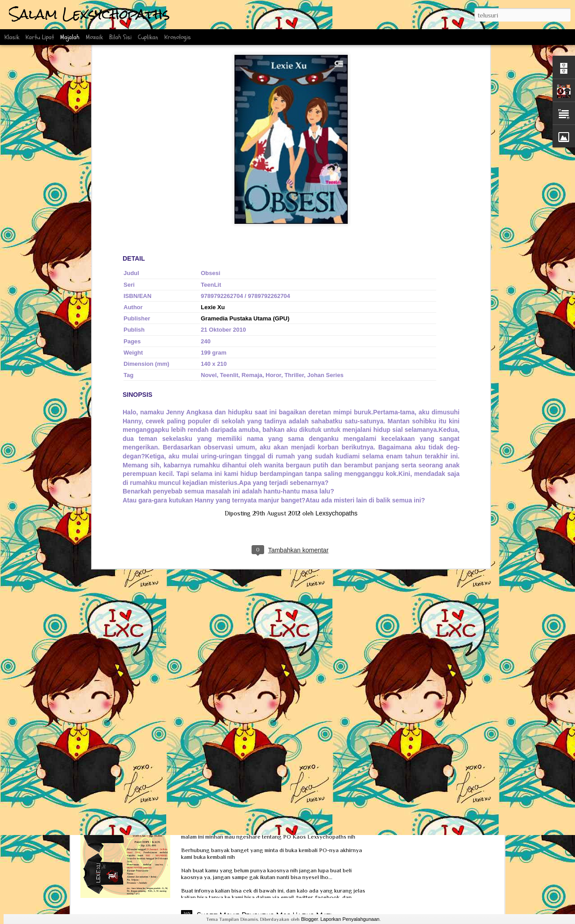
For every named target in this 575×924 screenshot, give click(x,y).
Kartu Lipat (40, 37)
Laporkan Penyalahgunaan (350, 919)
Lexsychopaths (336, 330)
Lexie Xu (213, 124)
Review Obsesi (119, 678)
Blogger (310, 919)
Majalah (70, 37)
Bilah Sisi (120, 37)
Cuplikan (148, 37)
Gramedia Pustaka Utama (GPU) (245, 135)
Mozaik (94, 37)
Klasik (12, 37)
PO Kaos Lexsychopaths (236, 813)
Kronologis (178, 37)
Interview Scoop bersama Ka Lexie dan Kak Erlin (180, 755)
